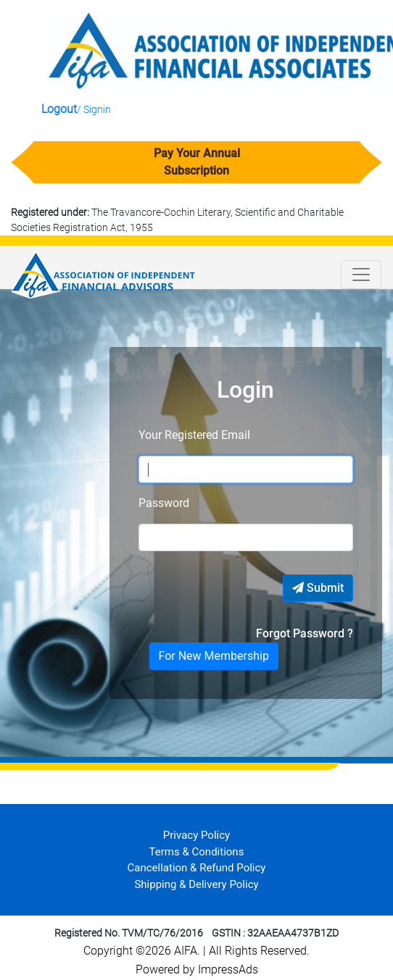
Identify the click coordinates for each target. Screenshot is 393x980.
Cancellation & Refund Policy (197, 868)
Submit (318, 588)
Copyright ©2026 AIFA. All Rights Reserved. (196, 951)
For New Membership (214, 656)
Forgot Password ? (305, 633)
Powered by (167, 969)
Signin (97, 109)
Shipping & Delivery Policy (196, 884)
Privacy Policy (196, 835)
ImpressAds (228, 969)
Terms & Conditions (197, 852)
